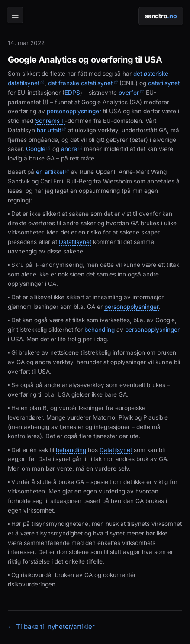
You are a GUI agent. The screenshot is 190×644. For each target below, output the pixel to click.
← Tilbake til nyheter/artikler (51, 626)
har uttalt (52, 130)
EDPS (72, 93)
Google (38, 149)
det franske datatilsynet (83, 83)
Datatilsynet (75, 242)
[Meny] (15, 15)
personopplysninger (74, 111)
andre (72, 149)
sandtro (161, 16)
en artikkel (53, 172)
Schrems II (50, 121)
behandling (100, 330)
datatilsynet (164, 83)
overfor (131, 93)
